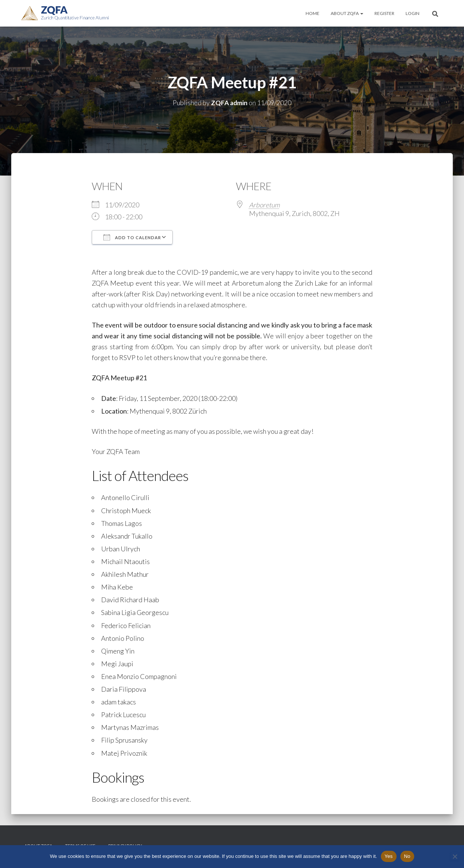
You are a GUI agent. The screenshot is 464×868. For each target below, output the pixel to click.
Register (384, 13)
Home (313, 13)
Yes (389, 856)
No (407, 856)
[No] (455, 856)
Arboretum (265, 204)
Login (413, 13)
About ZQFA (347, 13)
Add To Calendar (132, 237)
